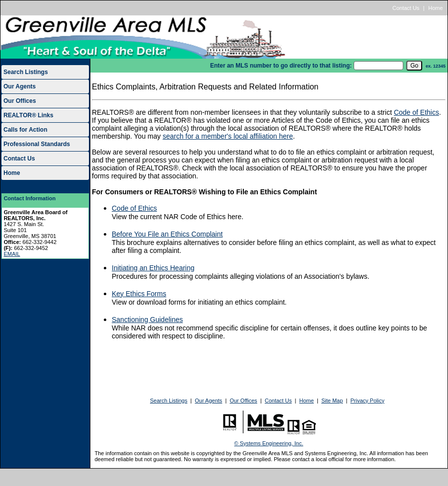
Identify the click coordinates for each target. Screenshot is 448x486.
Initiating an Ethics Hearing (153, 268)
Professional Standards (37, 144)
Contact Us (406, 8)
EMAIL (12, 254)
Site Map (332, 401)
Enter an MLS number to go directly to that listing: (281, 66)
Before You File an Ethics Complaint (167, 234)
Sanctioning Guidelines (147, 320)
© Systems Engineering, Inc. (269, 443)
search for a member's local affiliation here (227, 136)
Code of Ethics (416, 112)
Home (435, 8)
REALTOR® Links (28, 115)
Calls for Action (25, 130)
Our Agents (20, 86)
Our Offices (20, 101)
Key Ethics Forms (139, 294)
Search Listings (26, 72)
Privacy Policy (367, 401)
